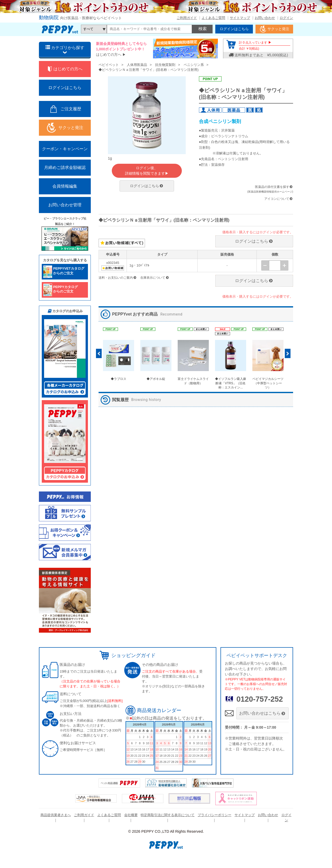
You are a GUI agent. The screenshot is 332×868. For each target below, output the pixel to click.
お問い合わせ (265, 18)
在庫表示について (155, 278)
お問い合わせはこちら (263, 713)
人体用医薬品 (137, 65)
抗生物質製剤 (165, 65)
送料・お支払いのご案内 (118, 278)
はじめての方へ (109, 54)
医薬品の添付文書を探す (272, 187)
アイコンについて (279, 199)
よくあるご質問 (213, 18)
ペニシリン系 (194, 65)
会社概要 (131, 815)
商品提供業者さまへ (56, 815)
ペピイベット (109, 65)
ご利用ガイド (187, 18)
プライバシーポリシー (215, 815)
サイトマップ (240, 18)
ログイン (286, 18)
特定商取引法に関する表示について (168, 815)
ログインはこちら (147, 186)
